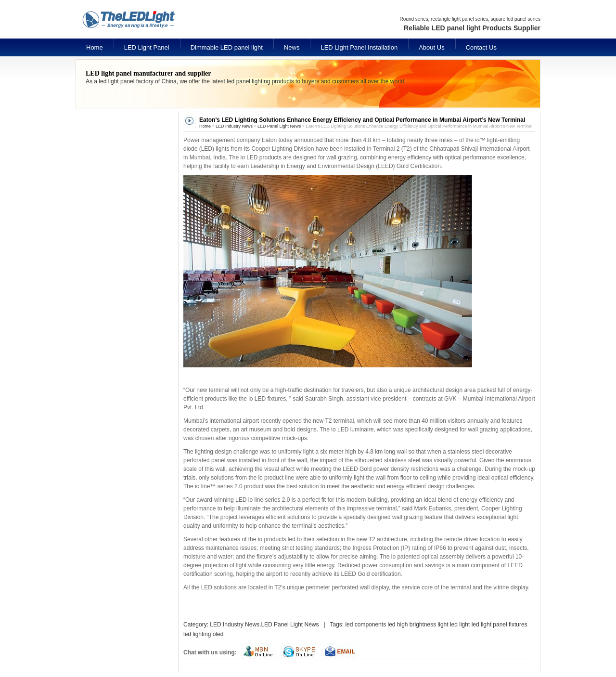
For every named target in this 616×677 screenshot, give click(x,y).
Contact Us (481, 47)
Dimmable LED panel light (227, 47)
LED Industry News (234, 126)
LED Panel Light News (279, 126)
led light (460, 625)
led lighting (197, 634)
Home (95, 47)
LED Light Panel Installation (359, 47)
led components (366, 625)
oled (218, 634)
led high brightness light (418, 625)
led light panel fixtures (500, 625)
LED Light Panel (147, 47)
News (292, 47)
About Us (431, 47)
